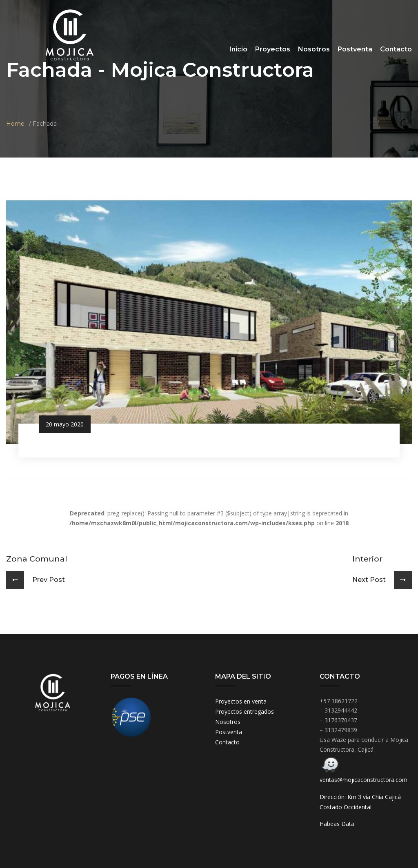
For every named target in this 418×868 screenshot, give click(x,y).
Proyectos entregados (245, 711)
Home (15, 124)
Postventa (355, 49)
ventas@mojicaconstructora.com (364, 780)
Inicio (238, 49)
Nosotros (314, 49)
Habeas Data (337, 824)
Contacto (396, 49)
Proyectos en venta (241, 701)
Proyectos (273, 49)
